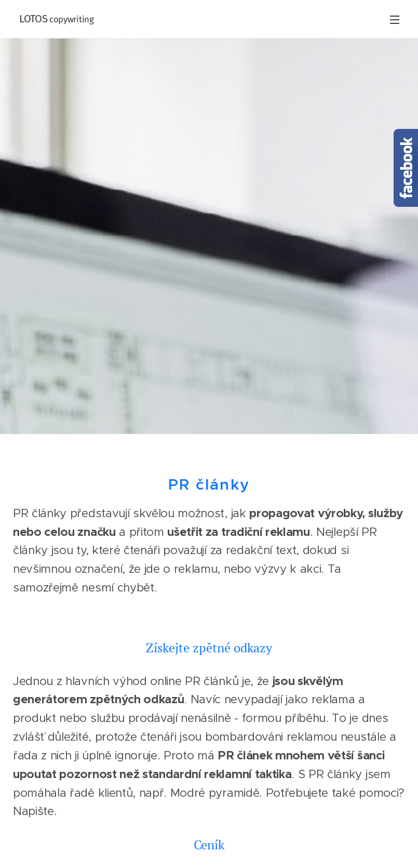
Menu (395, 20)
